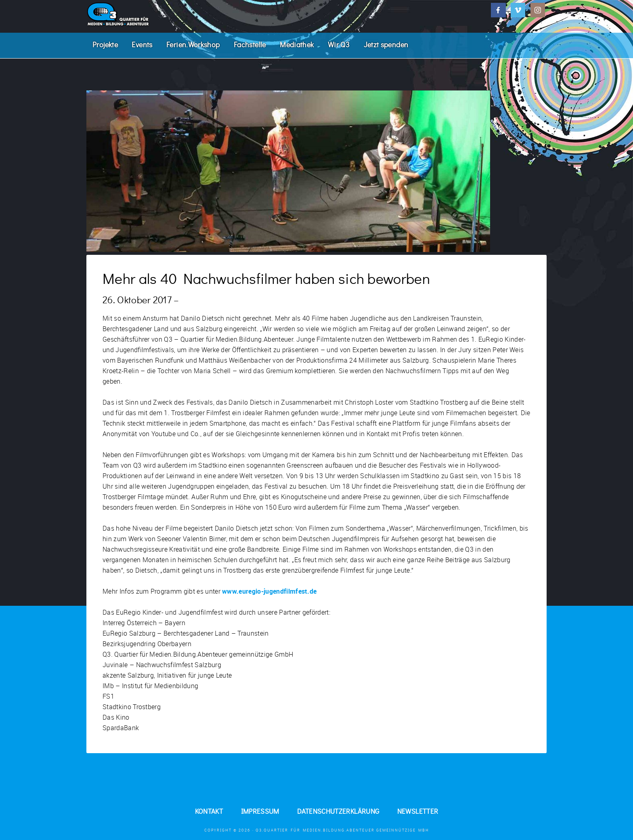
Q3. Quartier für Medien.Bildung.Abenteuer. (147, 14)
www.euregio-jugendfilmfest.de (269, 592)
